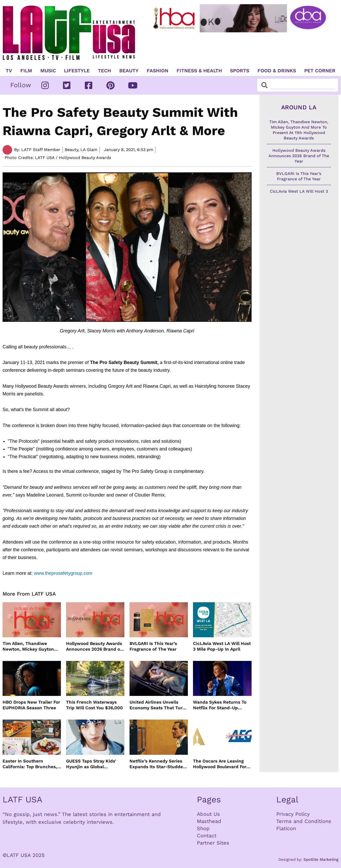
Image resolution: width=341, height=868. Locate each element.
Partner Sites (213, 843)
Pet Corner (320, 71)
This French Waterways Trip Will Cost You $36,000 (94, 705)
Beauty (129, 71)
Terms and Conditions (304, 821)
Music (48, 71)
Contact (207, 836)
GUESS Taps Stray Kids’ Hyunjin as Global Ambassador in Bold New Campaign (93, 764)
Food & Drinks (277, 71)
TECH (104, 71)
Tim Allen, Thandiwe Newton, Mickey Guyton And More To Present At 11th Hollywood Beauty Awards (28, 646)
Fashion (158, 71)
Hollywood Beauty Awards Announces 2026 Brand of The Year (94, 646)
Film (26, 71)
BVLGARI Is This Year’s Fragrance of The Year (153, 646)
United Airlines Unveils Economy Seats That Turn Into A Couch (157, 705)
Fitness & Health (199, 71)
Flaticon (286, 828)
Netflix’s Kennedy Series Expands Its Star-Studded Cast (158, 764)
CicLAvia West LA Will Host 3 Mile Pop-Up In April (222, 646)
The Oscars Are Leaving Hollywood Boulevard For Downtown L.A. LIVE (220, 764)
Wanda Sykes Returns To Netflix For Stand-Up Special (220, 705)
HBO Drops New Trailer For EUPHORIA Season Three (31, 705)
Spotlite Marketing (321, 860)
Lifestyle (77, 71)
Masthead (209, 821)
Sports (240, 71)
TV (9, 71)
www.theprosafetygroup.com (63, 573)
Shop (203, 828)
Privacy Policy (293, 814)
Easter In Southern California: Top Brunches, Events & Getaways (30, 764)
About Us (208, 814)
